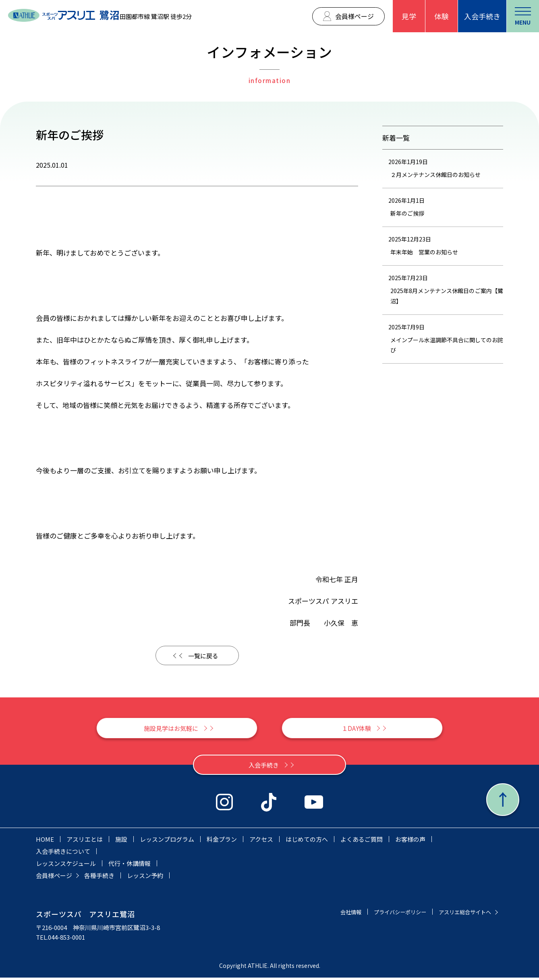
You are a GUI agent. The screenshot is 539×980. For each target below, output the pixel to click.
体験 (442, 16)
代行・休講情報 (130, 866)
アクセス (261, 842)
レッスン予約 (145, 878)
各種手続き (99, 878)
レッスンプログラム (167, 842)
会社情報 (333, 914)
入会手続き (482, 16)
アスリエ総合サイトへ (461, 914)
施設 (121, 842)
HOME (45, 842)
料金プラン (222, 842)
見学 (409, 16)
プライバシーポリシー (388, 914)
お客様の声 (410, 842)
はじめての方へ (307, 842)
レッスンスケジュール (66, 866)
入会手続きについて (63, 854)
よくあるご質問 (362, 842)
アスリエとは (85, 842)
